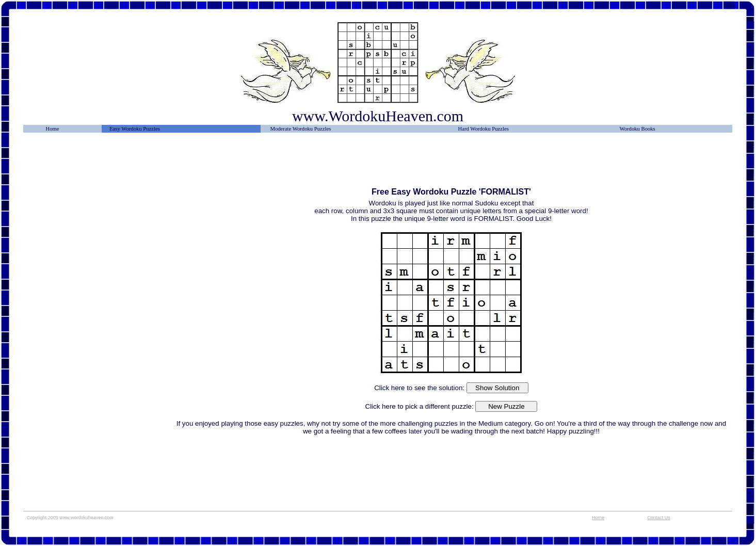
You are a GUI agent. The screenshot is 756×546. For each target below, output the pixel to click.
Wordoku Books (637, 129)
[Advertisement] (99, 164)
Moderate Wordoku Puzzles (300, 129)
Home (53, 129)
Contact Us (659, 518)
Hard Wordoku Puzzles (484, 129)
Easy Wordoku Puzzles (135, 129)
